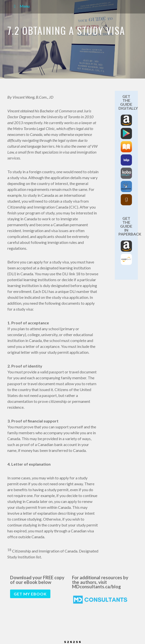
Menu (21, 6)
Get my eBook (30, 594)
